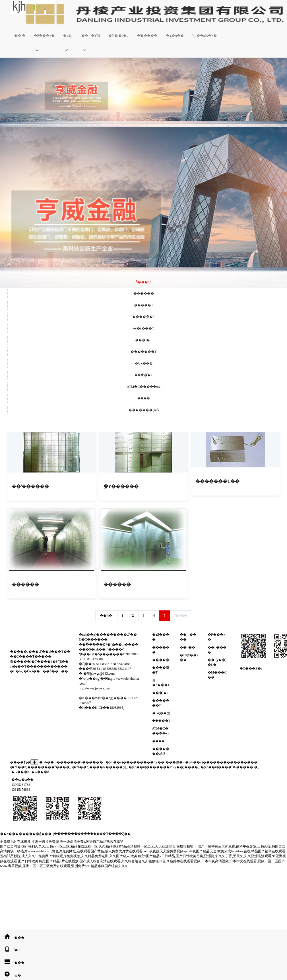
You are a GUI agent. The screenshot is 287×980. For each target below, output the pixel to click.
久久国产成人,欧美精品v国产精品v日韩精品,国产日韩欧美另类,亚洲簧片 (163, 856)
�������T (143, 352)
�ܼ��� (144, 398)
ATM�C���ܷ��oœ (144, 387)
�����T (143, 305)
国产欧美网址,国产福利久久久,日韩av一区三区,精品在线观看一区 (49, 846)
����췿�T (143, 317)
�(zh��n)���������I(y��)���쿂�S (145, 762)
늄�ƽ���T (143, 328)
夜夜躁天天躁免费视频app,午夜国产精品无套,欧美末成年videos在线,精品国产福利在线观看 (217, 851)
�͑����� (147, 36)
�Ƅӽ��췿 (144, 363)
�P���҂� (44, 36)
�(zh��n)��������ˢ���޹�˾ (41, 767)
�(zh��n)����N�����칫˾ (100, 767)
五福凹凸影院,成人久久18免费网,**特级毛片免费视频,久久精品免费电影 (54, 856)
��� (12, 938)
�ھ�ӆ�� (175, 36)
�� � (20, 36)
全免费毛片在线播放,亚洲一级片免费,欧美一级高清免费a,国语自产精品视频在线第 (62, 842)
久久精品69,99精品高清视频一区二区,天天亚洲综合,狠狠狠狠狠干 (148, 846)
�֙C (10, 950)
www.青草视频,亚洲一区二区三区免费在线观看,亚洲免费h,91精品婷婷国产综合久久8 (63, 866)
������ (144, 293)
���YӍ (91, 36)
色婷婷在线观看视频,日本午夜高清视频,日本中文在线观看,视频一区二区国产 (227, 861)
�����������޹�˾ (257, 767)
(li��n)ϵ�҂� (205, 36)
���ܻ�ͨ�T (144, 375)
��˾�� (189, 647)
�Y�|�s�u (118, 36)
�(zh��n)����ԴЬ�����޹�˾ (227, 767)
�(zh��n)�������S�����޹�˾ (72, 762)
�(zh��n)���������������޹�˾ (222, 762)
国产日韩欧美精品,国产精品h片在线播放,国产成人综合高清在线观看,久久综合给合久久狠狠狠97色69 (93, 861)
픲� (11, 975)
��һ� (106, 616)
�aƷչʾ (68, 36)
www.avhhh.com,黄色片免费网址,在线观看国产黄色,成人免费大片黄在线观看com (88, 851)
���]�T (143, 340)
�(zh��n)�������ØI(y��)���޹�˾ (164, 767)
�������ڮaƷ (144, 410)
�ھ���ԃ (21, 772)
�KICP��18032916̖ (108, 708)
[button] (44, 50)
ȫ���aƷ (143, 282)
